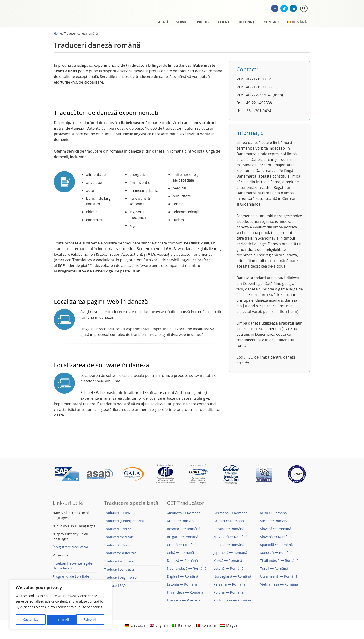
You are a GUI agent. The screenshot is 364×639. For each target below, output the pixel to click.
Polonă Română (228, 594)
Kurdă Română (228, 562)
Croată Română (182, 546)
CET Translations (78, 15)
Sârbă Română (274, 523)
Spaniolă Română (276, 546)
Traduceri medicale (119, 539)
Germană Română (230, 515)
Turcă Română (274, 570)
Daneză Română (182, 562)
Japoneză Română (230, 554)
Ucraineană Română (279, 578)
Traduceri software (119, 563)
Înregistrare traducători (71, 549)
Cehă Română (180, 554)
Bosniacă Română (184, 531)
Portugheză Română (232, 602)
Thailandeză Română (279, 562)
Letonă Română (228, 570)
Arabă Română (181, 523)
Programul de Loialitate (71, 578)
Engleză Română (182, 578)
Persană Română (229, 586)
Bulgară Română (182, 538)
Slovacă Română (276, 531)
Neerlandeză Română (187, 570)
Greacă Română (229, 523)
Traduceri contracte (119, 571)
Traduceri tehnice (118, 547)
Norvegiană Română (232, 578)
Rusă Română (273, 515)
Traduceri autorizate (120, 515)
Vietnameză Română (279, 586)
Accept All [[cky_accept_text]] (91, 620)
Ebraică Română (229, 531)
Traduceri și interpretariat (124, 523)
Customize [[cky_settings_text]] (31, 620)
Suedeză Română (276, 554)
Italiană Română (229, 546)
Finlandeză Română (185, 594)
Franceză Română (184, 602)
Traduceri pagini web (120, 579)
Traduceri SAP (115, 587)
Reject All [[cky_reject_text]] (61, 620)
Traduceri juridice (118, 531)
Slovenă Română (276, 538)
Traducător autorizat (120, 555)
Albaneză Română (184, 515)
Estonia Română (182, 586)
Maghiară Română (231, 538)
